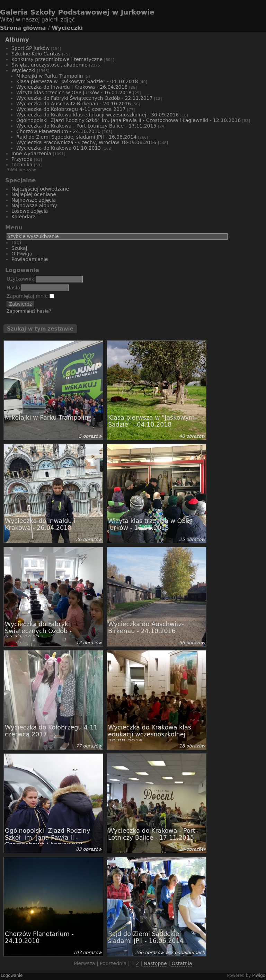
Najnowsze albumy (34, 205)
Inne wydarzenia (31, 154)
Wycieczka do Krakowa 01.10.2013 (59, 148)
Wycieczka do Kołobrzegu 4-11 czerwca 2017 (71, 109)
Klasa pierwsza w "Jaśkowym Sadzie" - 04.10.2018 (77, 81)
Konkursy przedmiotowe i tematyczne (57, 59)
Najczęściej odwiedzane (40, 189)
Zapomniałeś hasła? (29, 311)
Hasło (13, 288)
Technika (22, 165)
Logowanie (12, 975)
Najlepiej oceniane (34, 194)
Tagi (16, 243)
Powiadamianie (30, 259)
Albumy (17, 40)
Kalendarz (23, 217)
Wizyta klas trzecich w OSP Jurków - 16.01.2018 (74, 93)
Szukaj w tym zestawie (40, 329)
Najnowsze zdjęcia (34, 200)
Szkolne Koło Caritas (36, 54)
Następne (155, 963)
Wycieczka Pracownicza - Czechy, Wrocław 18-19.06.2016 (86, 142)
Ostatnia (182, 963)
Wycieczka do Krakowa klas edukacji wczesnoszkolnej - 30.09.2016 (97, 115)
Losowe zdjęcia (30, 211)
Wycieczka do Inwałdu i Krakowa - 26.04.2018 (72, 87)
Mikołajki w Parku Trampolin (50, 76)
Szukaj (19, 248)
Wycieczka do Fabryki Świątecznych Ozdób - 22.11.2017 (85, 98)
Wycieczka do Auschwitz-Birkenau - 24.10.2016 (74, 104)
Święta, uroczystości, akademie (50, 65)
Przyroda (22, 159)
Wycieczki (67, 28)
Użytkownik (20, 279)
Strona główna (23, 28)
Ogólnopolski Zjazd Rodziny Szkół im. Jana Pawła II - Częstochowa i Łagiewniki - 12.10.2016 (128, 120)
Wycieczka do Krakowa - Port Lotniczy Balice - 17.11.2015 (86, 126)
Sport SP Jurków (30, 48)
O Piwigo (22, 254)
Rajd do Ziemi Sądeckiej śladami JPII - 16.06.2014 (76, 137)
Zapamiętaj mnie (30, 296)
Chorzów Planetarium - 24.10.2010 (59, 131)
